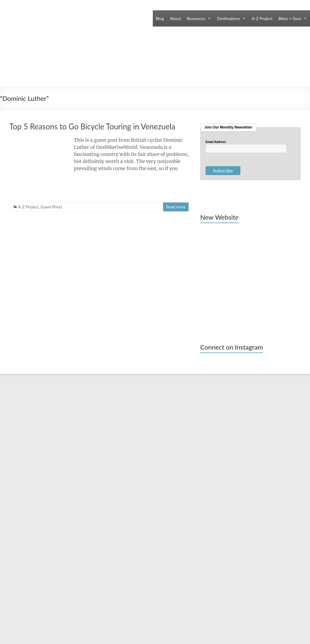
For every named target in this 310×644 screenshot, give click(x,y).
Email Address (216, 142)
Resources (196, 18)
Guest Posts (51, 207)
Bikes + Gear (290, 18)
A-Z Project (262, 18)
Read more (176, 207)
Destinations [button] (229, 18)
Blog (160, 18)
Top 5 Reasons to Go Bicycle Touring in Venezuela (92, 126)
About (175, 18)
